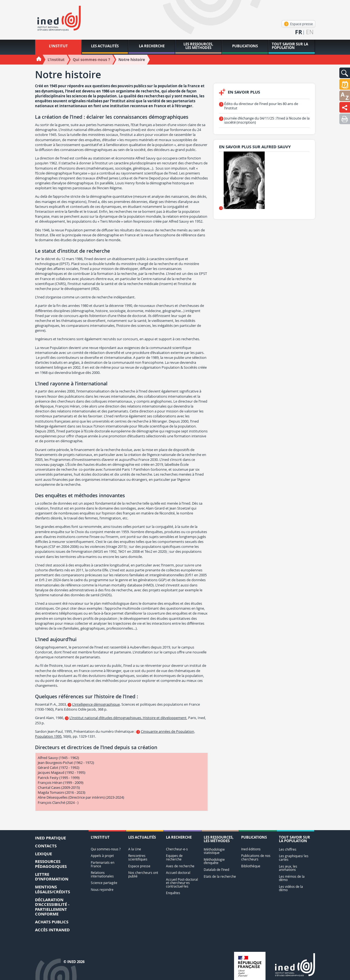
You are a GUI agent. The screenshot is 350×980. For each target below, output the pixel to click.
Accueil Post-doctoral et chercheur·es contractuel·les (182, 883)
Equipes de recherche (174, 857)
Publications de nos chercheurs (256, 857)
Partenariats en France (103, 864)
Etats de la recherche (220, 876)
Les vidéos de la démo (291, 888)
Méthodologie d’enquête (214, 861)
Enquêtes (173, 893)
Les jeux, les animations (288, 868)
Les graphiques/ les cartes (294, 858)
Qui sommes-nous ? (106, 849)
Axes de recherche (180, 866)
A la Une (135, 849)
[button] (345, 73)
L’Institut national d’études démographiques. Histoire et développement (128, 718)
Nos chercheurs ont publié (143, 874)
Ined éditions (251, 849)
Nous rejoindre (102, 890)
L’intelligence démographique (96, 704)
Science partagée (104, 883)
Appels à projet (102, 856)
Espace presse (298, 24)
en (310, 32)
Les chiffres (288, 849)
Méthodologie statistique (214, 851)
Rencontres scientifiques (138, 857)
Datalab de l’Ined (216, 870)
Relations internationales (102, 874)
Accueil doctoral (178, 873)
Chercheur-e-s (177, 849)
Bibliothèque (251, 866)
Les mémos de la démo (292, 878)
